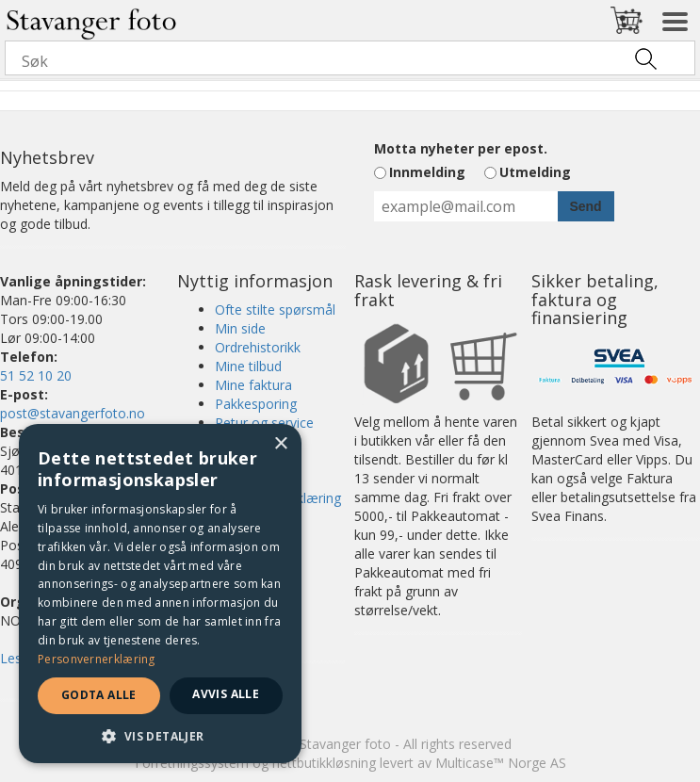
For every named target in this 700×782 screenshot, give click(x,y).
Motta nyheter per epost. (461, 148)
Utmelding (535, 172)
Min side (240, 328)
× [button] (280, 444)
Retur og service (264, 423)
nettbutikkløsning (324, 763)
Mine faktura (253, 385)
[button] (160, 735)
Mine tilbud (248, 366)
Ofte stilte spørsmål (275, 310)
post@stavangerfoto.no (73, 413)
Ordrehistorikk (258, 347)
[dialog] (160, 594)
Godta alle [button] (99, 695)
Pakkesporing (256, 404)
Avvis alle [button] (226, 694)
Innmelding (427, 172)
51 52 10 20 (36, 375)
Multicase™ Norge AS (501, 763)
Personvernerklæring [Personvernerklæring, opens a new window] (97, 659)
